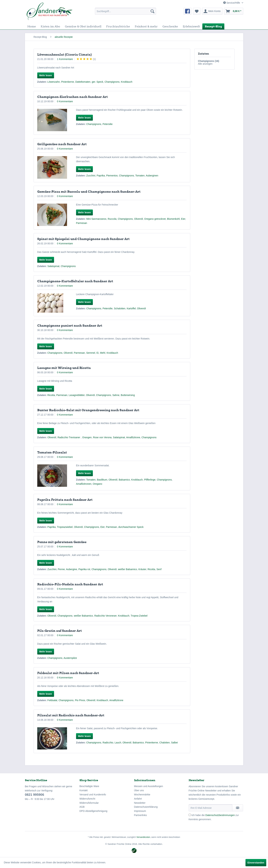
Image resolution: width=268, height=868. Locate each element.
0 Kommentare (65, 101)
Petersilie (108, 124)
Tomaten (140, 176)
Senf (159, 569)
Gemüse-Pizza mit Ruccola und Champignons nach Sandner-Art (89, 192)
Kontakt (84, 790)
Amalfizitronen (84, 484)
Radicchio (108, 743)
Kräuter (142, 569)
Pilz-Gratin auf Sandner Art (60, 631)
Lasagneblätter (77, 395)
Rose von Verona (102, 437)
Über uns (139, 790)
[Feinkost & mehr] (146, 26)
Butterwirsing (128, 395)
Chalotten (165, 743)
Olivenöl (139, 219)
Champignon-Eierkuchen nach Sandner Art (73, 97)
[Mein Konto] (212, 11)
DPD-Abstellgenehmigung (93, 811)
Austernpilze (70, 658)
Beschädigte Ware (89, 786)
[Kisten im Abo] (50, 26)
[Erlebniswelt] (191, 26)
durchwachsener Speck (131, 527)
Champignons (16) (209, 61)
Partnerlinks (140, 815)
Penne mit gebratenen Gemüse (62, 542)
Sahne (116, 395)
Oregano (97, 484)
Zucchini (91, 176)
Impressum (140, 811)
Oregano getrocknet (155, 219)
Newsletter (140, 803)
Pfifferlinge (150, 480)
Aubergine (72, 569)
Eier (183, 219)
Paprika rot (84, 569)
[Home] (32, 26)
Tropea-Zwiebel (139, 616)
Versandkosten (143, 837)
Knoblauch (127, 82)
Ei (98, 353)
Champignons (112, 82)
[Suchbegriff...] (126, 11)
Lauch (118, 743)
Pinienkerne (68, 82)
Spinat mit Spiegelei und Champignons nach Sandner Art (83, 239)
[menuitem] (126, 11)
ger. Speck (98, 82)
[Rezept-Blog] (213, 26)
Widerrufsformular (89, 803)
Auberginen (152, 176)
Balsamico (124, 480)
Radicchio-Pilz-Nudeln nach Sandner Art (70, 584)
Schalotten (120, 308)
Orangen (87, 437)
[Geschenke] (170, 26)
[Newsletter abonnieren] (238, 808)
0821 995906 (35, 795)
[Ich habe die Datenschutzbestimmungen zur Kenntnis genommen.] (190, 815)
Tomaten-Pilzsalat (52, 452)
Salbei (175, 743)
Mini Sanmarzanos (96, 219)
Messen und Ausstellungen (149, 786)
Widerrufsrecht (87, 799)
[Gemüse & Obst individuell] (83, 26)
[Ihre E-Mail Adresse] (210, 808)
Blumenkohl (173, 219)
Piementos (112, 176)
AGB (82, 807)
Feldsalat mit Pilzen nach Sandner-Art (68, 673)
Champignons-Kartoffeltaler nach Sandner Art (75, 281)
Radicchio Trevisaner (69, 437)
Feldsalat (52, 700)
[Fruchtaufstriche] (118, 26)
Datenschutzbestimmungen (220, 815)
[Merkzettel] (197, 11)
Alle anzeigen (205, 64)
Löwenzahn (54, 82)
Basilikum (102, 480)
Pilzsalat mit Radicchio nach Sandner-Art (71, 715)
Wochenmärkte (142, 795)
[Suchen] (152, 11)
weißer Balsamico (128, 569)
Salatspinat (53, 266)
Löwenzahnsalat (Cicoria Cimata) (64, 54)
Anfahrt (138, 799)
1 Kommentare (65, 59)
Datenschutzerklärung (146, 807)
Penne (61, 569)
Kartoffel (131, 308)
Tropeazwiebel (65, 527)
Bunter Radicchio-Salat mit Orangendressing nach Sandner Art (88, 410)
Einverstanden (256, 863)
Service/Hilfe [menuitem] (232, 3)
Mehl (103, 353)
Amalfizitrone (133, 437)
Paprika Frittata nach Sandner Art (65, 500)
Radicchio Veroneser (105, 616)
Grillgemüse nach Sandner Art (62, 144)
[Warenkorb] (234, 11)
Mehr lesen (46, 75)
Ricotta (51, 395)
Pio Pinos (80, 700)
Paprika (101, 176)
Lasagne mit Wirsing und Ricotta (64, 368)
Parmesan (82, 223)
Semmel (91, 353)
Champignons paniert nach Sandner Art (70, 326)
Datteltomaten (83, 82)
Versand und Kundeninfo (93, 795)
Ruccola (112, 219)
